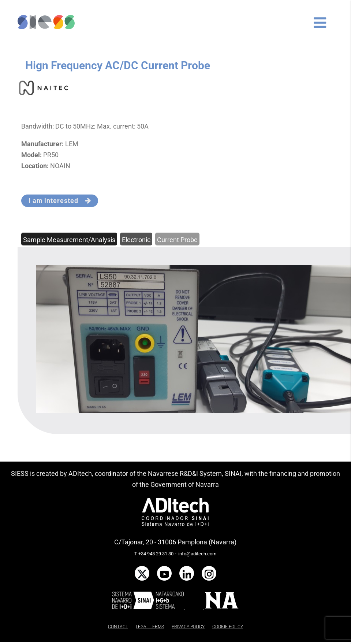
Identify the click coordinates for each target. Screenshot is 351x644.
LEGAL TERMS (150, 627)
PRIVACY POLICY (188, 627)
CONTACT (118, 627)
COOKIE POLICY (228, 627)
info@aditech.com (197, 554)
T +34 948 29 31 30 (154, 554)
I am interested (60, 201)
